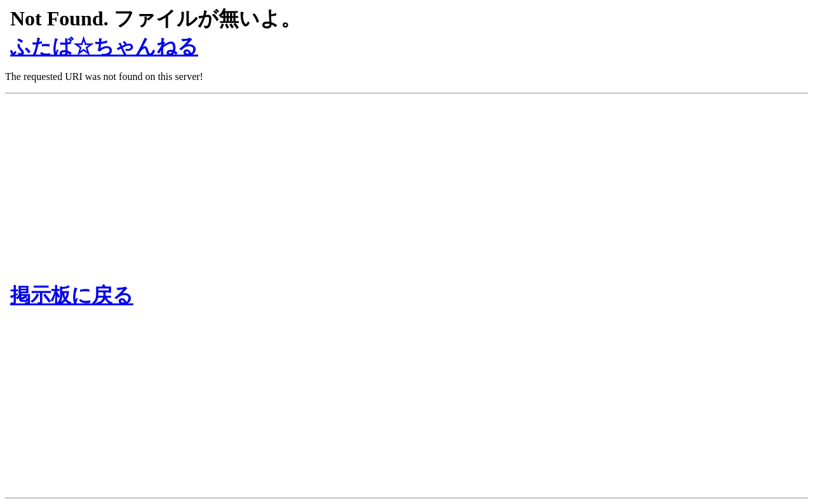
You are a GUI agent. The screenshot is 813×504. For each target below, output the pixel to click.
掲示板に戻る (72, 295)
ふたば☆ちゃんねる (104, 46)
